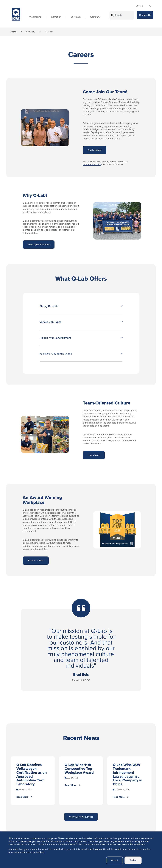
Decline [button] (132, 860)
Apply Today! (95, 150)
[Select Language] (144, 6)
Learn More (94, 455)
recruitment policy (92, 164)
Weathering (31, 17)
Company (91, 17)
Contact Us (145, 16)
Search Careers (36, 560)
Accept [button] (113, 860)
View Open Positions (39, 244)
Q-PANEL (71, 17)
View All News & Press (81, 818)
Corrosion (52, 17)
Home (13, 32)
